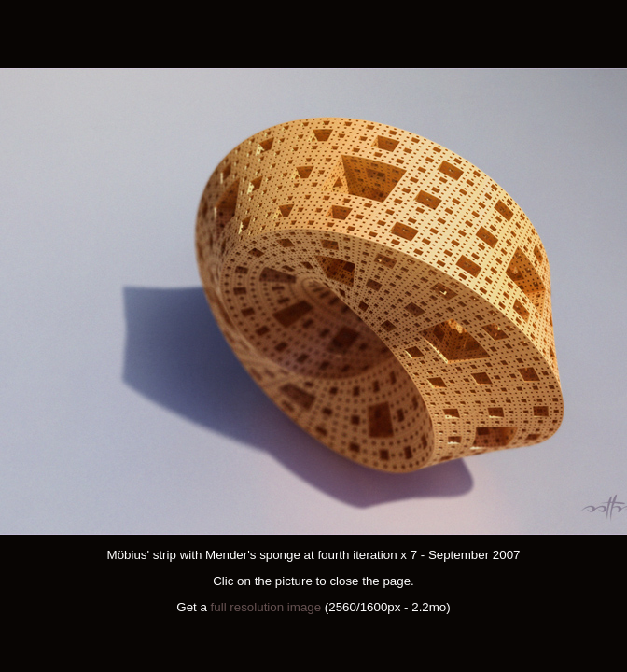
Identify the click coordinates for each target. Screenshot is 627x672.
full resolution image (266, 607)
